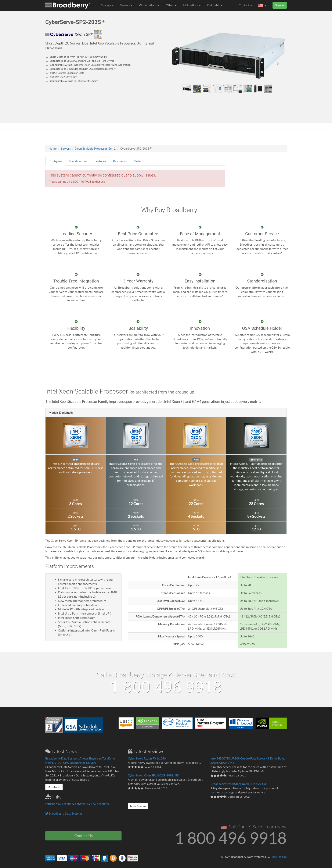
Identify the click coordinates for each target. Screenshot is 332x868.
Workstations (149, 5)
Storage (107, 5)
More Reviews (138, 806)
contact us (82, 804)
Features (100, 161)
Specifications (78, 161)
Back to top (279, 857)
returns (50, 804)
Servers (126, 5)
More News (54, 787)
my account (65, 804)
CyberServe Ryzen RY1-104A (147, 758)
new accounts (100, 804)
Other (171, 5)
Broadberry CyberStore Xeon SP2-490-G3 (238, 784)
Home (53, 148)
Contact (245, 5)
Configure (55, 161)
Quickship (215, 5)
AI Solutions (192, 5)
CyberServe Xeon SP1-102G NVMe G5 (153, 775)
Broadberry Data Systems (64, 813)
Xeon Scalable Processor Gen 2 (95, 148)
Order (138, 161)
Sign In (280, 5)
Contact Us (84, 836)
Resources (120, 161)
